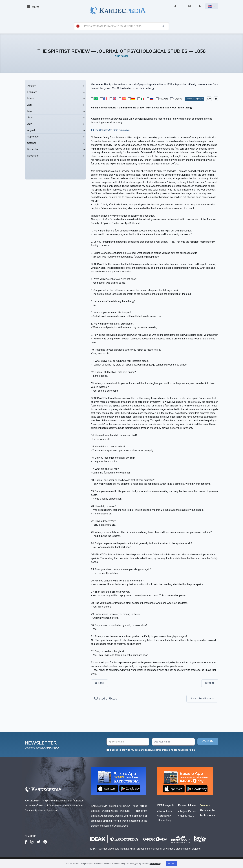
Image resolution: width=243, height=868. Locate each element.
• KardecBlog (164, 820)
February (32, 92)
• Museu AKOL (186, 816)
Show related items (202, 699)
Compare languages (194, 99)
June (30, 118)
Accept (172, 864)
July (30, 124)
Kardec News (207, 815)
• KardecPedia (165, 811)
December (33, 156)
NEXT (210, 683)
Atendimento (207, 810)
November (33, 149)
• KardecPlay (164, 816)
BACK (99, 683)
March (31, 98)
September (33, 137)
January (31, 86)
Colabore (205, 805)
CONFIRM (208, 741)
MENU (33, 7)
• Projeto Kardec (187, 811)
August (31, 130)
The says (112, 130)
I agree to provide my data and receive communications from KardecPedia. (153, 750)
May (30, 111)
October (32, 143)
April (30, 105)
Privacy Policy (155, 864)
